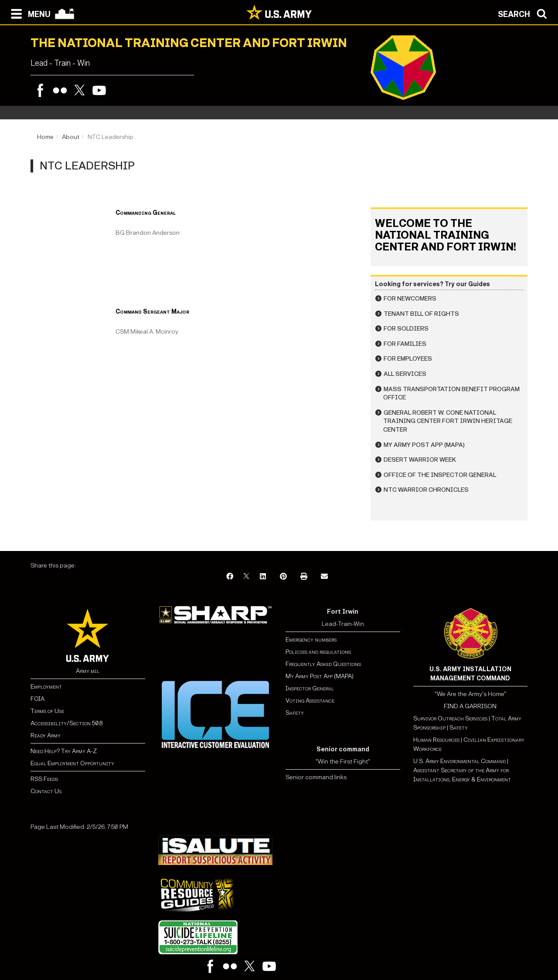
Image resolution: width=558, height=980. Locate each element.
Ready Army (46, 735)
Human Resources (436, 740)
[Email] (324, 577)
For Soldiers (406, 329)
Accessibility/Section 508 (66, 723)
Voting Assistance (310, 701)
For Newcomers (410, 299)
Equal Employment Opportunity (72, 763)
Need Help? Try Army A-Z (64, 751)
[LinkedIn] (263, 577)
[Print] (304, 577)
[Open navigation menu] (29, 13)
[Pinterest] (283, 577)
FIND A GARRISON (470, 706)
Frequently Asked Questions (323, 664)
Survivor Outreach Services (450, 718)
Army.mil (88, 671)
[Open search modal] (525, 13)
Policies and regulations (318, 652)
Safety (295, 713)
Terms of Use (47, 711)
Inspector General (310, 688)
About (71, 137)
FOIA (37, 699)
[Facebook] (230, 577)
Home (45, 137)
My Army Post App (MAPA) (424, 445)
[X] (246, 577)
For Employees (408, 359)
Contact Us (46, 791)
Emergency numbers (311, 640)
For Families (405, 344)
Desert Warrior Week (420, 460)
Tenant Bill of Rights (421, 314)
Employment (46, 687)
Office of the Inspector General (440, 475)
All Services (405, 374)
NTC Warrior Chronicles (426, 490)
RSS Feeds (44, 779)
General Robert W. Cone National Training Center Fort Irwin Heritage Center (448, 421)
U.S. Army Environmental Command (459, 761)
